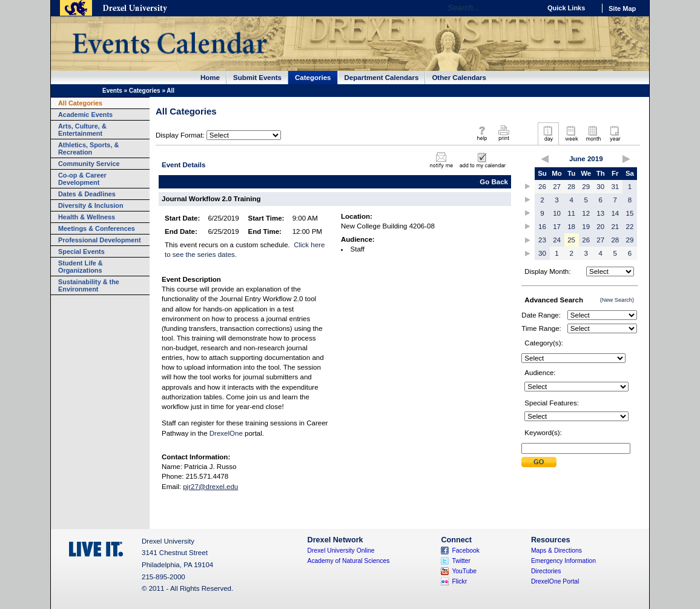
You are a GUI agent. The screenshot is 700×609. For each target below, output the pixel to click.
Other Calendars (459, 78)
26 (542, 187)
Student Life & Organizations (81, 267)
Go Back (494, 182)
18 (571, 227)
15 (630, 213)
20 (600, 227)
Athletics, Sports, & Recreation (88, 148)
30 (600, 187)
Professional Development (100, 240)
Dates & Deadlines (87, 194)
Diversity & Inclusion (91, 205)
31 (615, 187)
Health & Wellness (87, 217)
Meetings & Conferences (97, 228)
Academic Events (85, 115)
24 (557, 240)
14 (615, 213)
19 (586, 227)
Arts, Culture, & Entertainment (82, 130)
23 (542, 240)
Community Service (89, 164)
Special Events (81, 251)
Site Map (622, 8)
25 (571, 240)
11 (571, 213)
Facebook (466, 551)
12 (586, 213)
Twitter (461, 561)
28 (571, 187)
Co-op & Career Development (82, 179)
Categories (313, 78)
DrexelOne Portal (555, 581)
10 (557, 213)
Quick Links (566, 8)
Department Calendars (382, 78)
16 (542, 227)
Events (112, 91)
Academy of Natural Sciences (349, 561)
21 (615, 227)
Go (528, 8)
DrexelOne (226, 433)
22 (630, 227)
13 (600, 213)
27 (557, 187)
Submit (539, 462)
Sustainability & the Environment (89, 285)
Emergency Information (563, 561)
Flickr (459, 581)
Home (210, 78)
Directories (546, 571)
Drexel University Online (341, 551)
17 (557, 227)
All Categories (80, 103)
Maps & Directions (556, 551)
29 (586, 187)
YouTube (464, 571)
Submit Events (257, 78)
